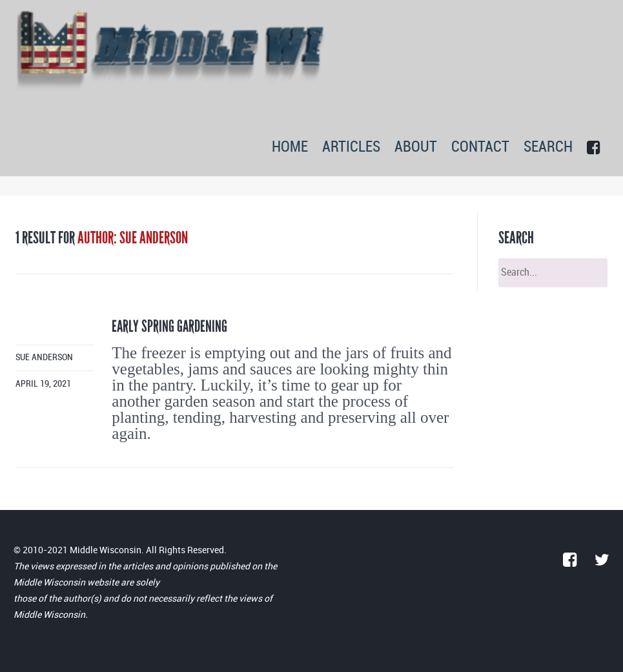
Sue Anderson (44, 357)
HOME (290, 148)
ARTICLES (351, 148)
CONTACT (480, 148)
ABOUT (416, 148)
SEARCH (548, 148)
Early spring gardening (169, 326)
